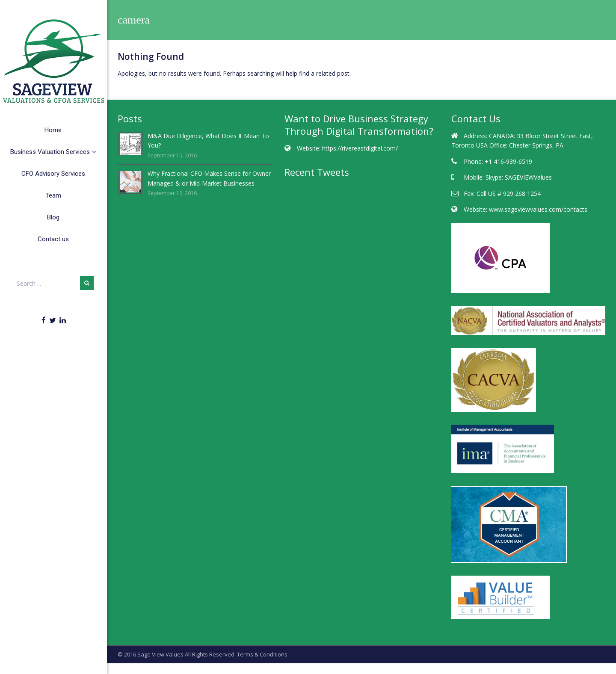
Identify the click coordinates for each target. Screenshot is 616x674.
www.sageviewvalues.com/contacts (538, 209)
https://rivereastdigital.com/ (360, 148)
